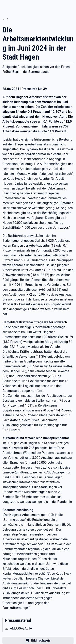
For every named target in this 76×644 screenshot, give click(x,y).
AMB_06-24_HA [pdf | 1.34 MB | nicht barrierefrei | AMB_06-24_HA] (24, 628)
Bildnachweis (41, 640)
